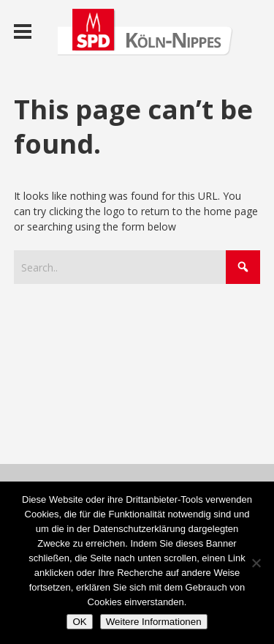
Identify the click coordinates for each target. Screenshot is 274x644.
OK (79, 622)
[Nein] (256, 563)
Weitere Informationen (154, 622)
